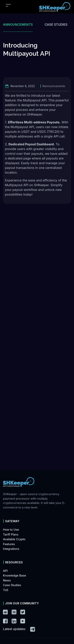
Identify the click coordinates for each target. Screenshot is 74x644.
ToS (6, 590)
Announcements (18, 25)
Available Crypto (14, 539)
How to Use (11, 530)
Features (9, 544)
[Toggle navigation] (8, 5)
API (5, 571)
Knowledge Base (15, 575)
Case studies (56, 25)
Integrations (11, 549)
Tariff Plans (11, 534)
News (7, 580)
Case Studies (12, 585)
